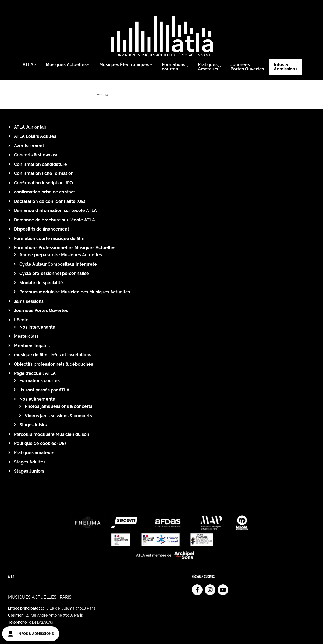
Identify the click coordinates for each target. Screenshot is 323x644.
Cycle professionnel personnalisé (54, 273)
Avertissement (29, 146)
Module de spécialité (41, 283)
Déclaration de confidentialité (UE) (50, 201)
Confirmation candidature (40, 164)
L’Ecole (21, 320)
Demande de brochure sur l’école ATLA (54, 220)
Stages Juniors (29, 471)
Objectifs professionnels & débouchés (54, 364)
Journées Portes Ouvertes (41, 310)
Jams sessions (29, 301)
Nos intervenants (37, 327)
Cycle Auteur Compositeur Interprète (58, 264)
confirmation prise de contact (45, 192)
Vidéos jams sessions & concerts (58, 416)
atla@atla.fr (31, 613)
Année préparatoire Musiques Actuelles (61, 255)
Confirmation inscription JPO (43, 183)
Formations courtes (40, 381)
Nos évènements (37, 399)
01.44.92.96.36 (41, 606)
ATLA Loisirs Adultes (35, 136)
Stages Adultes (30, 462)
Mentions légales (32, 346)
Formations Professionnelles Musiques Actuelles (65, 248)
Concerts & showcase (36, 155)
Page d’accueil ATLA (35, 373)
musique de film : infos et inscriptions (53, 355)
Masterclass (26, 336)
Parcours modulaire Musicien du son (52, 434)
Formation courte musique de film (49, 238)
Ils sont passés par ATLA (44, 390)
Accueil (103, 94)
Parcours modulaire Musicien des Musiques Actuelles (75, 292)
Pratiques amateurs (34, 453)
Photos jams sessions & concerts (58, 406)
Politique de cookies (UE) (40, 443)
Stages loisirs (33, 425)
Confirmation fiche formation (44, 173)
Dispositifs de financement (42, 229)
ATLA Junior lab (30, 127)
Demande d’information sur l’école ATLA (55, 211)
